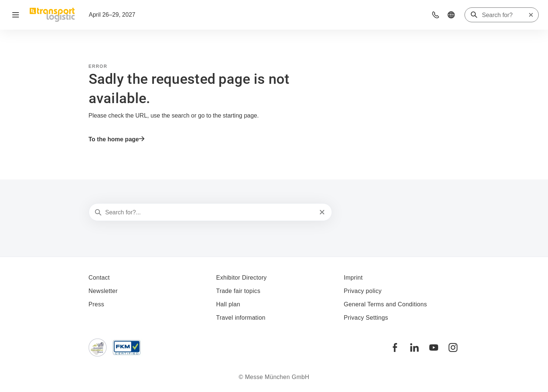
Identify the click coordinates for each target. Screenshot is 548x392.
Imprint (353, 278)
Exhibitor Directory (242, 278)
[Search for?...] (210, 213)
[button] (436, 15)
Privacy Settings (366, 318)
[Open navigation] (16, 15)
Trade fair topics (238, 291)
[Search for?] (505, 15)
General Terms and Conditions (385, 304)
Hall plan (228, 304)
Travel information (241, 318)
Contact (99, 278)
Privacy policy (363, 291)
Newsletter (103, 291)
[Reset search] (531, 15)
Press (96, 304)
